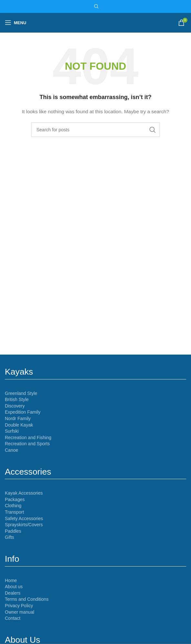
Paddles (13, 531)
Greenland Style (21, 393)
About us (14, 587)
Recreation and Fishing (28, 438)
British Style (17, 399)
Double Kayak (19, 425)
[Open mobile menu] (15, 23)
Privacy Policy (19, 606)
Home (11, 580)
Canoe (11, 450)
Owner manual (20, 612)
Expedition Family (23, 412)
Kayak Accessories (24, 493)
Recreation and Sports (27, 444)
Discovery (15, 406)
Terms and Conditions (27, 599)
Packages (15, 499)
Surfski (12, 431)
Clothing (13, 506)
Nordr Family (18, 418)
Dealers (13, 593)
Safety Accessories (24, 518)
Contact (13, 618)
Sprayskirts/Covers (24, 525)
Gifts (10, 537)
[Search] (95, 6)
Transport (14, 512)
